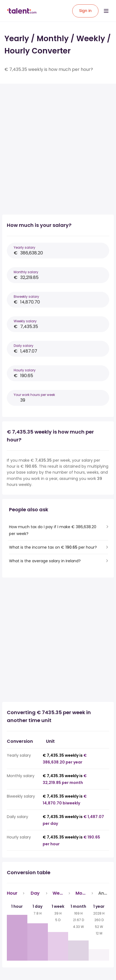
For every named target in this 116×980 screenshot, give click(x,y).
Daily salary (24, 346)
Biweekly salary (26, 297)
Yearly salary (24, 247)
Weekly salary (25, 321)
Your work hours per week (34, 395)
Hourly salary (25, 370)
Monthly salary (26, 272)
